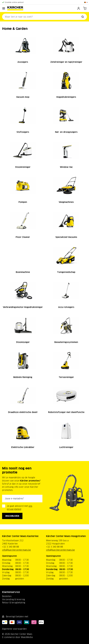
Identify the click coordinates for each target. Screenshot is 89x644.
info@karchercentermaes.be (16, 550)
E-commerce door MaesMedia (17, 637)
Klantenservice (11, 592)
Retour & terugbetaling (14, 603)
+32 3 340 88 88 (11, 547)
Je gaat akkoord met (20, 508)
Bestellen (7, 596)
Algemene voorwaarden (14, 629)
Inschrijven (12, 516)
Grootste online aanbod (14, 2)
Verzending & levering (14, 599)
